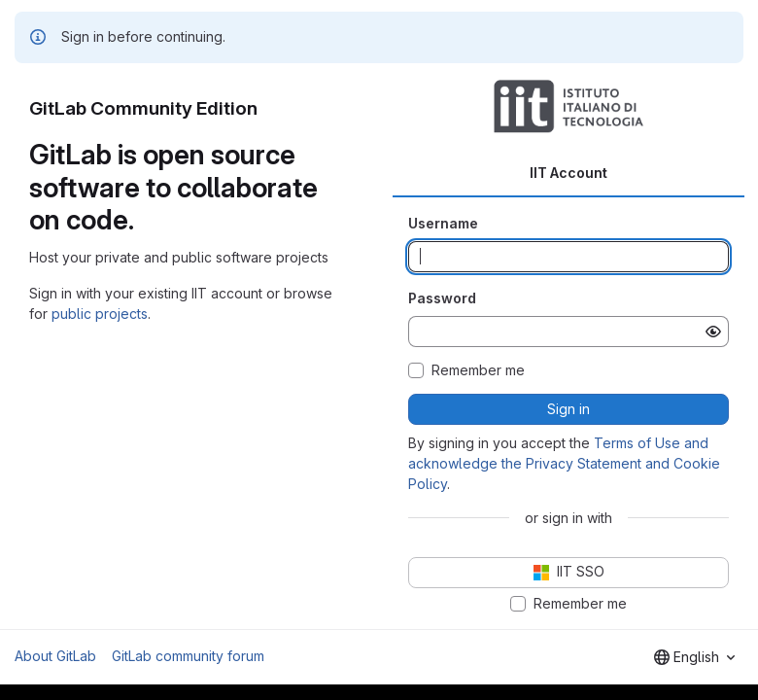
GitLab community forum (188, 656)
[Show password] (713, 332)
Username (443, 223)
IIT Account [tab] (568, 173)
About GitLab (55, 656)
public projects (100, 314)
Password (442, 298)
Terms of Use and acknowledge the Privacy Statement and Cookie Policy (564, 463)
